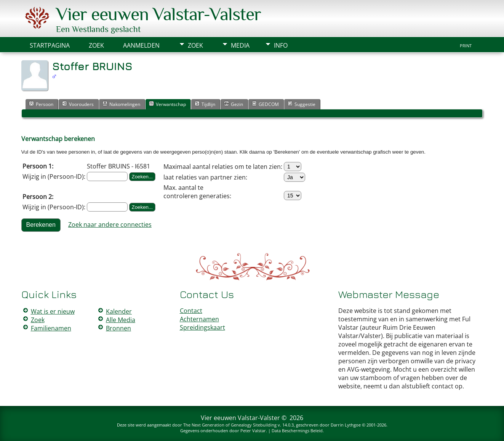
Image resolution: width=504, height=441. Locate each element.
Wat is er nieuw (53, 311)
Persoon (41, 104)
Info (281, 45)
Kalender (119, 311)
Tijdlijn (205, 104)
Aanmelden (141, 45)
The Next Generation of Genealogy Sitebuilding (230, 425)
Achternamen (199, 319)
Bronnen (118, 328)
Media (240, 45)
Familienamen (51, 328)
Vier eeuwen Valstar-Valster (158, 14)
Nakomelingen (121, 104)
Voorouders (78, 104)
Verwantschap (167, 104)
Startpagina (50, 45)
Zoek (195, 45)
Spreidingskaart (202, 327)
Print (466, 46)
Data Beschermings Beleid (297, 431)
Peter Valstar (253, 431)
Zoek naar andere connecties (110, 225)
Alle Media (121, 320)
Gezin (234, 104)
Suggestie (302, 104)
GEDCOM (265, 104)
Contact (191, 311)
